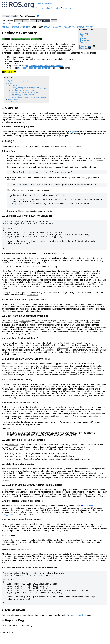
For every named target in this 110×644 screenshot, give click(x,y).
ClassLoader (23, 213)
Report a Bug (12, 101)
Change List (85, 40)
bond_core (25, 27)
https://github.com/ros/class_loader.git (34, 68)
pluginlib (81, 27)
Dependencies (86, 46)
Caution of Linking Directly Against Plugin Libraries (28, 98)
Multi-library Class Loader (20, 96)
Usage (10, 84)
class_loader (44, 3)
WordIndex (66, 8)
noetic (14, 16)
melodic (6, 16)
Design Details (13, 99)
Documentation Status (12, 23)
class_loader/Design (11, 525)
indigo (33, 21)
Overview (11, 80)
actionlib (15, 27)
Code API (84, 34)
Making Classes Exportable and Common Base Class (29, 89)
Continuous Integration (21, 39)
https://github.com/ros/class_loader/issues (45, 66)
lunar (54, 21)
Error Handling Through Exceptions (23, 94)
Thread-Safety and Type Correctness (24, 91)
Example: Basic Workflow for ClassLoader (25, 87)
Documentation (43, 8)
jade (40, 21)
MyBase (90, 179)
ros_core (90, 27)
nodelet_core (70, 27)
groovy (18, 21)
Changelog (84, 38)
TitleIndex (56, 8)
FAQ (82, 36)
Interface (14, 85)
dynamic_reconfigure (53, 27)
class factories (89, 516)
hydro (26, 21)
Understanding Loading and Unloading (24, 92)
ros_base (6, 27)
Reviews (83, 42)
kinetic (47, 21)
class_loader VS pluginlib (19, 82)
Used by (83, 48)
